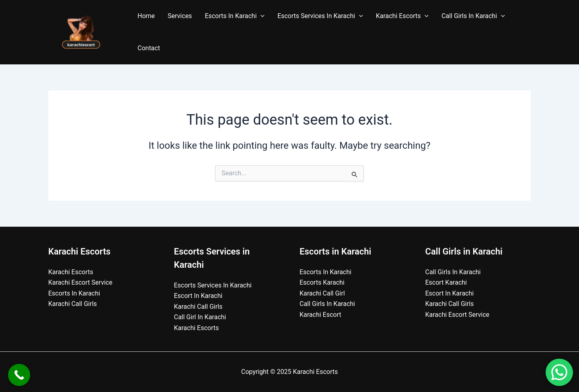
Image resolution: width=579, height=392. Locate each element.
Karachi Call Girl (322, 293)
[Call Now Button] (19, 375)
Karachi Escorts (402, 16)
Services (180, 16)
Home (146, 16)
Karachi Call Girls (73, 304)
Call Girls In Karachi (473, 16)
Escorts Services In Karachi (320, 16)
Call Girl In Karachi (200, 317)
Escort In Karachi (198, 296)
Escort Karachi (446, 282)
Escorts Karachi (322, 282)
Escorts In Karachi (235, 16)
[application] (261, 16)
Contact (149, 48)
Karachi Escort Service (80, 282)
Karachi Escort (320, 315)
